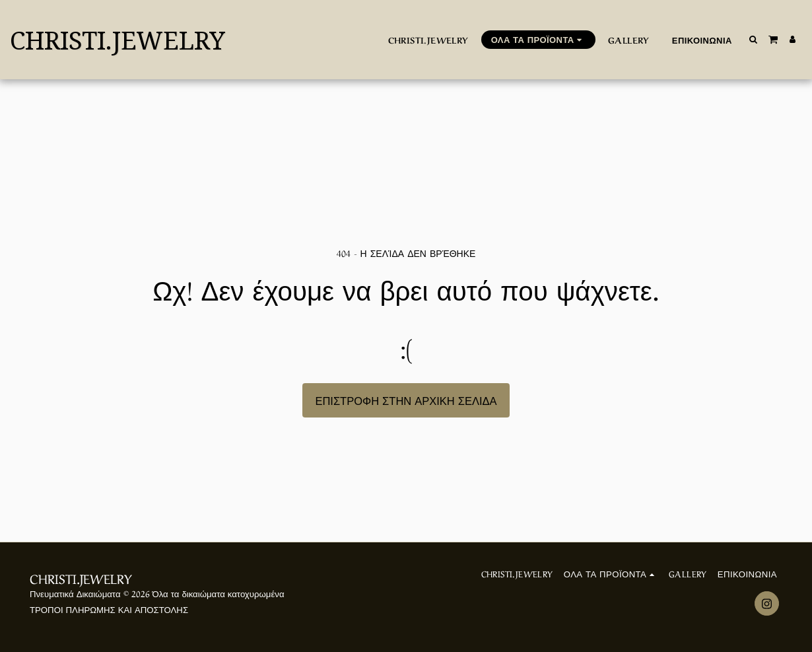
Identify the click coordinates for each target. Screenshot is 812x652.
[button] (754, 39)
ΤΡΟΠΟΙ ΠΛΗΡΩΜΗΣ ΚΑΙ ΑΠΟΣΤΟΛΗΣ (109, 609)
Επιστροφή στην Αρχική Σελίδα (406, 400)
